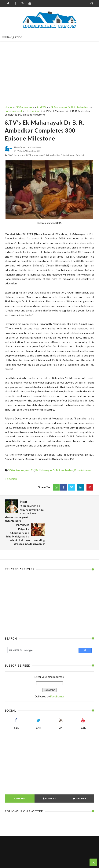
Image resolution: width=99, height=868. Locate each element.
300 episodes (16, 470)
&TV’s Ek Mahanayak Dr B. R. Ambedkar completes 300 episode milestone (44, 130)
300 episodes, (15, 155)
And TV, (25, 155)
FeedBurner (57, 673)
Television (11, 479)
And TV (30, 470)
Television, (81, 155)
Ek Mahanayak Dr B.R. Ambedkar (54, 470)
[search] (41, 627)
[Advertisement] (49, 72)
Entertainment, (68, 155)
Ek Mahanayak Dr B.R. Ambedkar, (45, 155)
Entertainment (83, 470)
